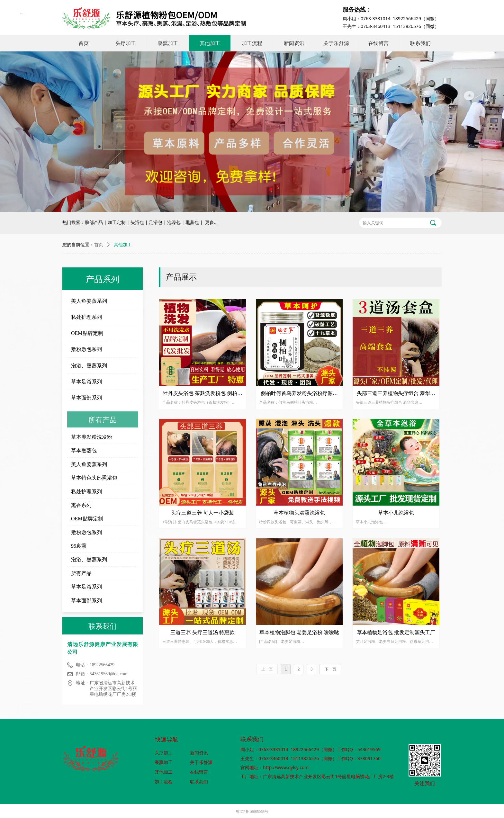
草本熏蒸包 (84, 450)
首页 (99, 245)
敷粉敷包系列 (86, 349)
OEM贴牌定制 (87, 333)
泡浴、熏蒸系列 (89, 366)
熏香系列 (81, 505)
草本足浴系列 (86, 382)
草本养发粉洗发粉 (92, 437)
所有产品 (81, 573)
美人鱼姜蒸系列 (89, 301)
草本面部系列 (86, 398)
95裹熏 (79, 546)
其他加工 (123, 245)
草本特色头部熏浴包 (94, 478)
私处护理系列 (86, 317)
